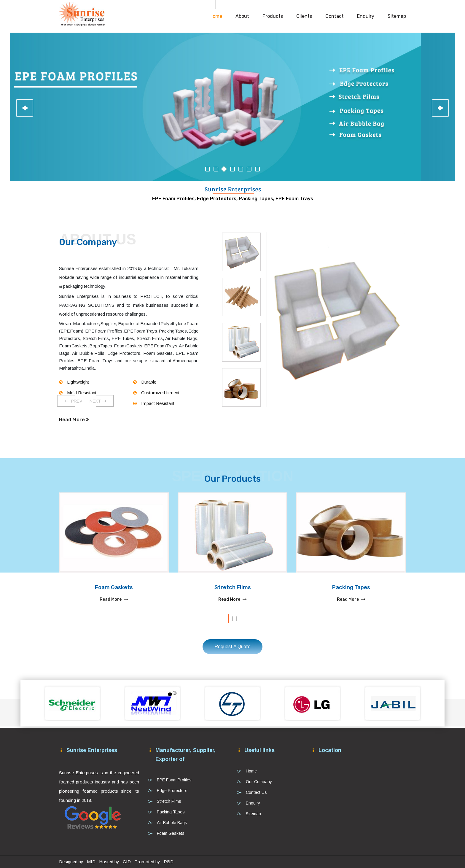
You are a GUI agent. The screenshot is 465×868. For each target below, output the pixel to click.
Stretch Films (233, 587)
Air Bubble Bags (172, 823)
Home (216, 16)
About (242, 16)
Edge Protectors (172, 791)
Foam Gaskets (114, 587)
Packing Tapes (351, 587)
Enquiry (366, 16)
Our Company (259, 782)
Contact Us (256, 792)
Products (273, 16)
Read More (74, 419)
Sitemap (397, 16)
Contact (335, 16)
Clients (304, 16)
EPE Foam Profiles (174, 780)
